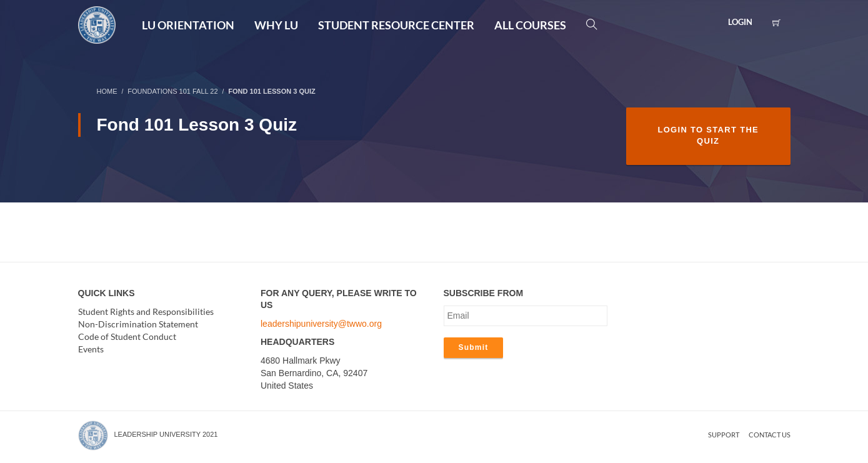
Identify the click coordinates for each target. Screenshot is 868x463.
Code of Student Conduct (127, 336)
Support (724, 435)
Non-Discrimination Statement (138, 324)
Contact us (770, 435)
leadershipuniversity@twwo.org (321, 324)
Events (91, 349)
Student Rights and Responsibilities (146, 311)
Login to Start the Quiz (708, 136)
